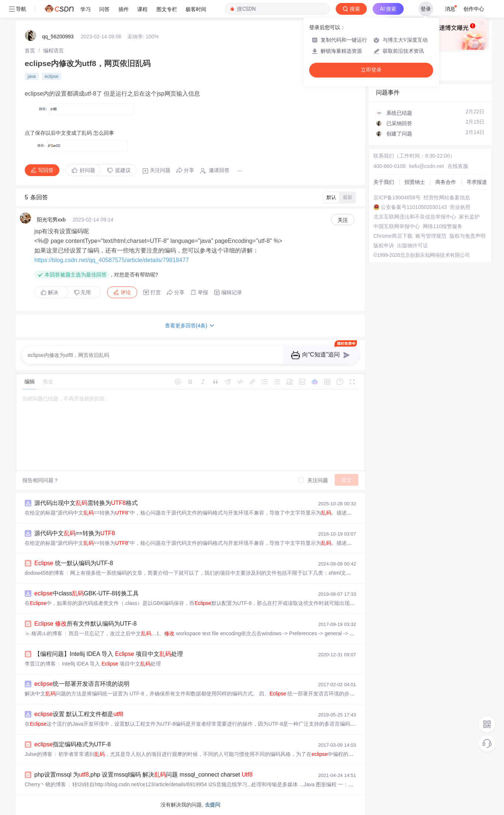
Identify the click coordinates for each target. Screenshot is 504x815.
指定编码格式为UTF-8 (73, 744)
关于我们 (384, 182)
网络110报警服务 (443, 226)
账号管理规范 (431, 236)
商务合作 (446, 182)
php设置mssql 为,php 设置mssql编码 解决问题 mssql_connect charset (143, 775)
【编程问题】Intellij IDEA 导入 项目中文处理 (109, 654)
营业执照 (460, 207)
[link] (30, 51)
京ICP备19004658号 (397, 197)
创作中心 (474, 9)
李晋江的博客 (40, 664)
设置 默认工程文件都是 (79, 714)
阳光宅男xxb (51, 220)
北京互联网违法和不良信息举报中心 (415, 217)
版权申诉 (384, 245)
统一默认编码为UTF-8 (74, 563)
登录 (426, 9)
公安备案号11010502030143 (414, 207)
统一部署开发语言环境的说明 (82, 684)
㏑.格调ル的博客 (44, 633)
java (32, 76)
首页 (30, 51)
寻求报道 (477, 182)
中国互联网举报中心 (397, 226)
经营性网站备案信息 (447, 197)
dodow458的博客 (44, 573)
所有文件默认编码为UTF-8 (85, 624)
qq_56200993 (58, 37)
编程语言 (53, 51)
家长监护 (469, 217)
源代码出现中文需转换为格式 (86, 503)
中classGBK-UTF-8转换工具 (87, 593)
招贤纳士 (415, 182)
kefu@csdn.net (427, 166)
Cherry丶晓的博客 (45, 784)
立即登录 (371, 70)
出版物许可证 (412, 245)
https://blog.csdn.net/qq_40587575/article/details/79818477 (112, 260)
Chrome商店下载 (393, 236)
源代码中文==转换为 (75, 533)
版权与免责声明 (467, 236)
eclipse (51, 76)
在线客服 (458, 166)
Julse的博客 (39, 754)
